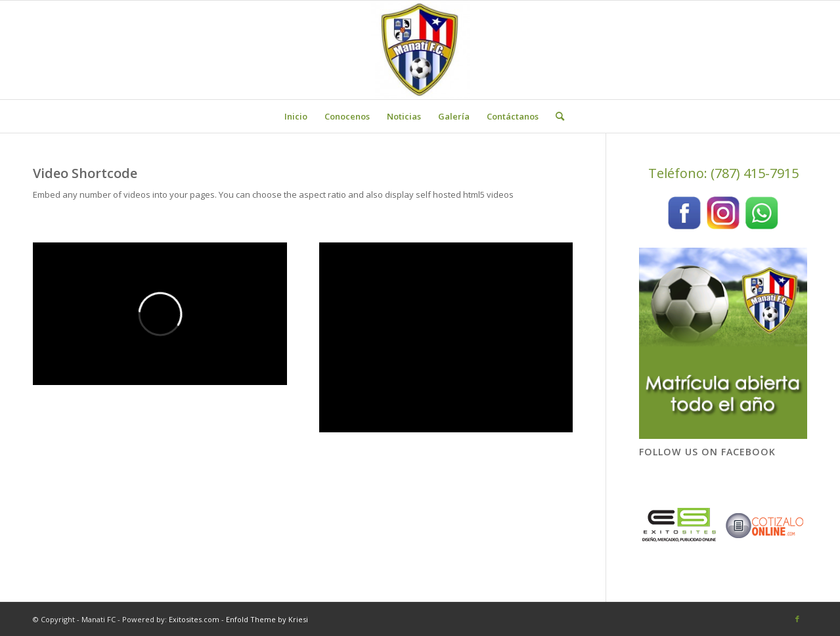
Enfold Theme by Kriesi (267, 619)
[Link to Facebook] (797, 619)
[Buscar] (556, 116)
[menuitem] (296, 116)
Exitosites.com (193, 619)
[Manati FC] (420, 50)
